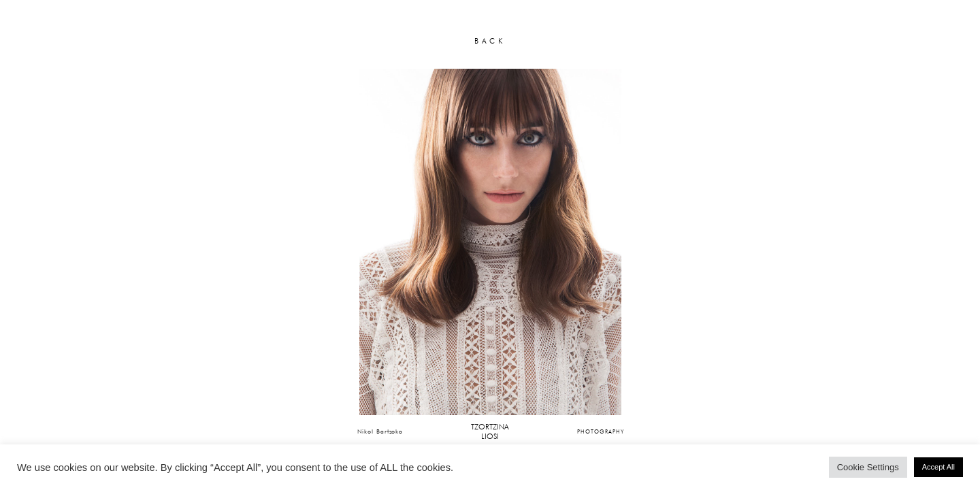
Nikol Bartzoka (380, 431)
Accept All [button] (938, 467)
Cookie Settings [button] (868, 467)
